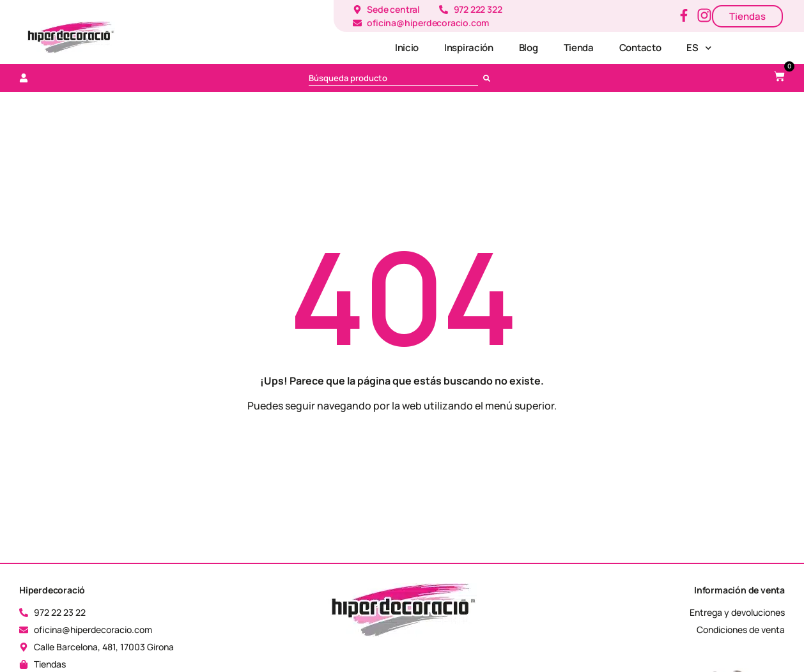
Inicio (407, 48)
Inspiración (469, 48)
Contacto (640, 48)
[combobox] (393, 78)
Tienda (579, 48)
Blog (529, 48)
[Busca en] (489, 78)
